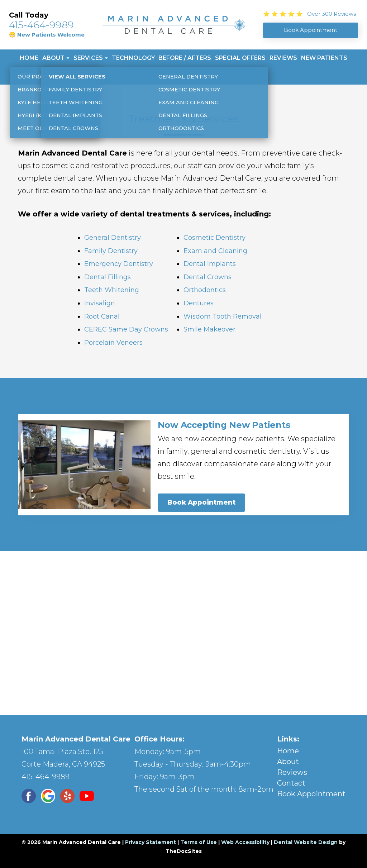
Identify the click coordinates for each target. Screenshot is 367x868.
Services (88, 58)
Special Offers (240, 58)
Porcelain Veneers (113, 343)
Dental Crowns (208, 277)
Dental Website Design (306, 842)
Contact (35, 75)
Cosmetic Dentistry (215, 238)
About (53, 58)
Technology (133, 58)
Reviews (283, 58)
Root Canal (102, 316)
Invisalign (100, 303)
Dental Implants (210, 264)
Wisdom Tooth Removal (223, 316)
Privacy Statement (151, 842)
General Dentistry (113, 238)
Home (29, 58)
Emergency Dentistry (119, 264)
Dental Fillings (108, 277)
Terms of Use (199, 842)
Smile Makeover (209, 329)
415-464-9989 (41, 25)
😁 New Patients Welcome (47, 35)
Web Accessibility (245, 842)
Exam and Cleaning (215, 251)
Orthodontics (205, 290)
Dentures (199, 303)
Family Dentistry (111, 251)
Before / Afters (185, 58)
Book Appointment (201, 502)
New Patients (324, 58)
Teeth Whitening (112, 290)
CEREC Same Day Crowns (126, 329)
